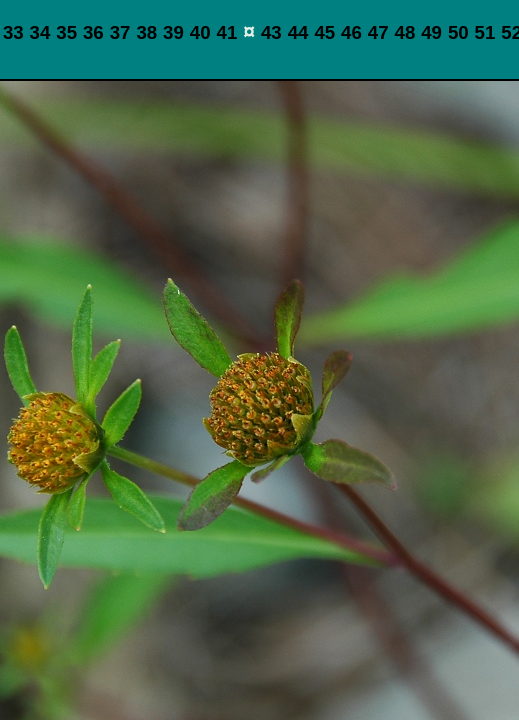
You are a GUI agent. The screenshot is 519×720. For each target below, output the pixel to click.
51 (485, 32)
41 (227, 32)
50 (458, 32)
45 (324, 32)
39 (173, 32)
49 (431, 32)
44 (298, 32)
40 (200, 32)
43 (271, 32)
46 (351, 32)
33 (13, 32)
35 (66, 32)
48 (405, 32)
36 (93, 32)
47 (378, 32)
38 (146, 32)
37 (120, 32)
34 (40, 32)
